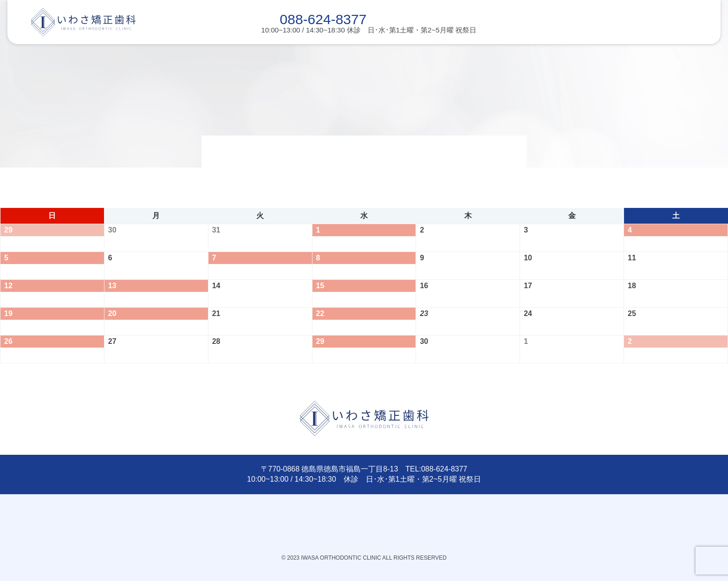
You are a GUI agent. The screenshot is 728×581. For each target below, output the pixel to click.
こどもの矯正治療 (77, 48)
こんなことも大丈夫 (323, 48)
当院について (569, 48)
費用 (487, 48)
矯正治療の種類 (405, 48)
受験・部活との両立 (159, 48)
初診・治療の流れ (241, 48)
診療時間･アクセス (651, 48)
